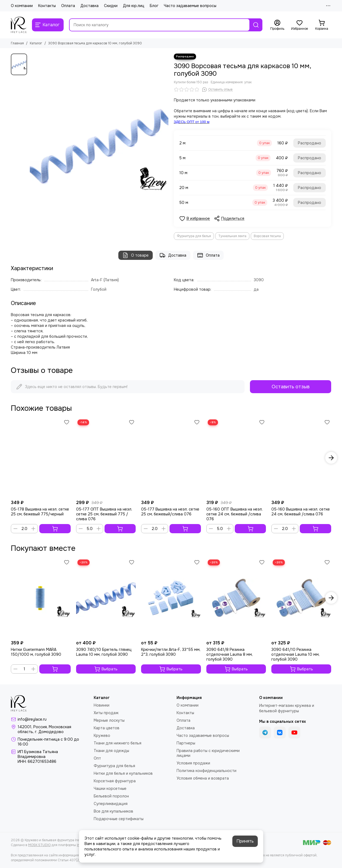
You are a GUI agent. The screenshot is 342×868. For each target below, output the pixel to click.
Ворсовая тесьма (267, 236)
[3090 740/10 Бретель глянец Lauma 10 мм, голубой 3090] (106, 598)
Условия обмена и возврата (203, 778)
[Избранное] (299, 25)
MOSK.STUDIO (39, 845)
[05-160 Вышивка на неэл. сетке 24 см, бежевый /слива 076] (301, 458)
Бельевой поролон (111, 796)
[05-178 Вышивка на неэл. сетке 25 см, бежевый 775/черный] (41, 458)
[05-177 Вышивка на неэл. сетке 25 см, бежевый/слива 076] (171, 458)
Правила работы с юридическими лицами (208, 753)
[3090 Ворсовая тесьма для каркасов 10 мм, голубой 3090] (99, 146)
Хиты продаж (106, 713)
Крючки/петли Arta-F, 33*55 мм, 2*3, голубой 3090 (171, 652)
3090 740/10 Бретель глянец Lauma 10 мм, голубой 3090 (104, 652)
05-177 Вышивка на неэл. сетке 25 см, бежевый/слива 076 (170, 512)
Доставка (89, 6)
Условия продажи (193, 763)
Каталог (36, 43)
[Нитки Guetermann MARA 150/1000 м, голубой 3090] (41, 598)
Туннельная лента (232, 236)
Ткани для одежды (111, 751)
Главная (17, 43)
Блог (154, 6)
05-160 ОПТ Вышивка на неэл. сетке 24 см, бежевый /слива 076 (234, 514)
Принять (245, 841)
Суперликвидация (111, 804)
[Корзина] (322, 25)
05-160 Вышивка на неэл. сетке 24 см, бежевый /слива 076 (301, 512)
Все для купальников (113, 811)
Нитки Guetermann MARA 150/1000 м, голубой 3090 (36, 652)
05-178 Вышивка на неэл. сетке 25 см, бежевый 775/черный (40, 512)
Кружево (102, 736)
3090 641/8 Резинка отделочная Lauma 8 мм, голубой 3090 (229, 654)
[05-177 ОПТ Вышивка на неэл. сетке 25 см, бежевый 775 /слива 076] (106, 458)
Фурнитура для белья (194, 236)
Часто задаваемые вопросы (190, 6)
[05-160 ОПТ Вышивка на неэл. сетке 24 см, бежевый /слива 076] (236, 458)
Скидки (111, 6)
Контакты (47, 6)
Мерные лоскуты (109, 720)
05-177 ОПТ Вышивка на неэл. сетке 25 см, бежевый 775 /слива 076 (104, 514)
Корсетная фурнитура (115, 781)
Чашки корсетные (110, 789)
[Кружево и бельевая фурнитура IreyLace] (19, 25)
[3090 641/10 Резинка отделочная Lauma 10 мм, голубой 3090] (301, 598)
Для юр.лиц (134, 6)
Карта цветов (107, 728)
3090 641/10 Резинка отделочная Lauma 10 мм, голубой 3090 (295, 654)
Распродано (310, 143)
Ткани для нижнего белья (118, 743)
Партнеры (186, 743)
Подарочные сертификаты (119, 819)
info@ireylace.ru (32, 719)
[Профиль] (277, 25)
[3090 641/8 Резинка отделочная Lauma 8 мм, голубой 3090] (236, 598)
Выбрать (106, 669)
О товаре (136, 255)
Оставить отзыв (291, 387)
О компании (22, 6)
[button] (331, 458)
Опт (97, 758)
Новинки (102, 705)
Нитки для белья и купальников (123, 773)
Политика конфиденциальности (206, 771)
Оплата (68, 6)
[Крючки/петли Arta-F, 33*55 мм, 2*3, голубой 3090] (171, 598)
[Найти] (256, 25)
